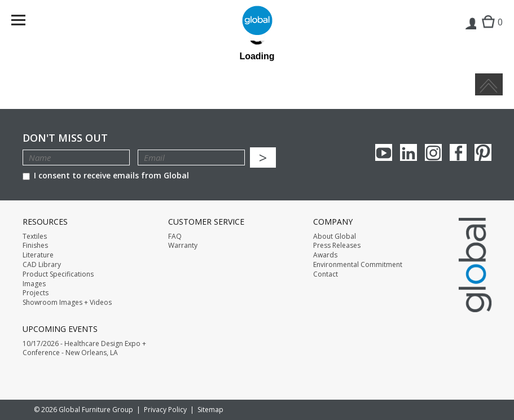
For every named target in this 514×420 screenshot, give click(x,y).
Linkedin (408, 152)
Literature (38, 255)
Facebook (458, 152)
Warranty (183, 246)
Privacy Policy (165, 410)
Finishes (35, 246)
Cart (489, 31)
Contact (326, 274)
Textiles (35, 237)
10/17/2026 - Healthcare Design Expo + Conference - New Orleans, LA (84, 349)
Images (34, 284)
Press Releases (337, 246)
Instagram (433, 152)
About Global (335, 237)
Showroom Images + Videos (67, 303)
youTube (384, 152)
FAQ (175, 237)
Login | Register (470, 32)
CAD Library (42, 265)
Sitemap (210, 410)
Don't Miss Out (65, 138)
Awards (325, 255)
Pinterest (483, 152)
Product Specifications (58, 274)
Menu (26, 22)
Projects (36, 293)
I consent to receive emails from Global (106, 175)
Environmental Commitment (358, 265)
